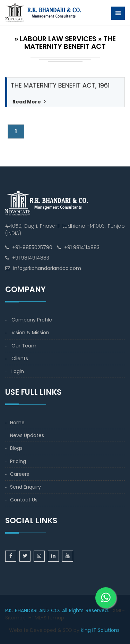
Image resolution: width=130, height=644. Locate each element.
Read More (26, 102)
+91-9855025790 (32, 247)
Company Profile (32, 320)
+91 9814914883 (31, 258)
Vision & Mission (30, 333)
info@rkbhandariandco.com (47, 268)
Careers (20, 474)
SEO (67, 630)
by (76, 630)
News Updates (27, 435)
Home (17, 423)
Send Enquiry (25, 487)
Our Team (24, 346)
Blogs (16, 448)
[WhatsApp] (106, 592)
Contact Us (24, 500)
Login (18, 371)
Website (19, 630)
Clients (20, 359)
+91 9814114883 (82, 247)
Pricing (18, 461)
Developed (43, 630)
